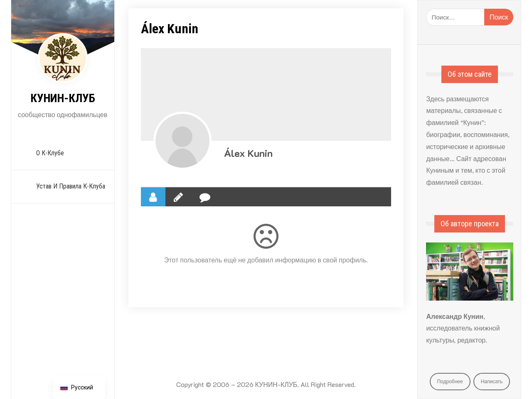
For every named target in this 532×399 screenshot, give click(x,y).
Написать (492, 381)
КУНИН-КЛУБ (63, 98)
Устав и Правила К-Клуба (71, 186)
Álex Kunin (248, 153)
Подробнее (450, 381)
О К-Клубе (50, 153)
